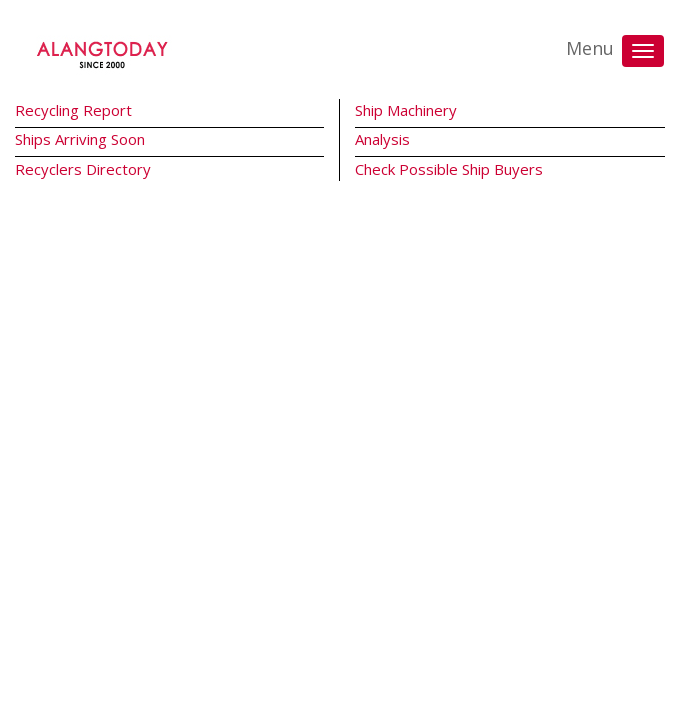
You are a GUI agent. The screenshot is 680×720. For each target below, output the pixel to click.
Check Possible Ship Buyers (449, 169)
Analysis (382, 139)
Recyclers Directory (83, 169)
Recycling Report (73, 110)
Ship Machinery (406, 110)
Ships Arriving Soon (80, 139)
